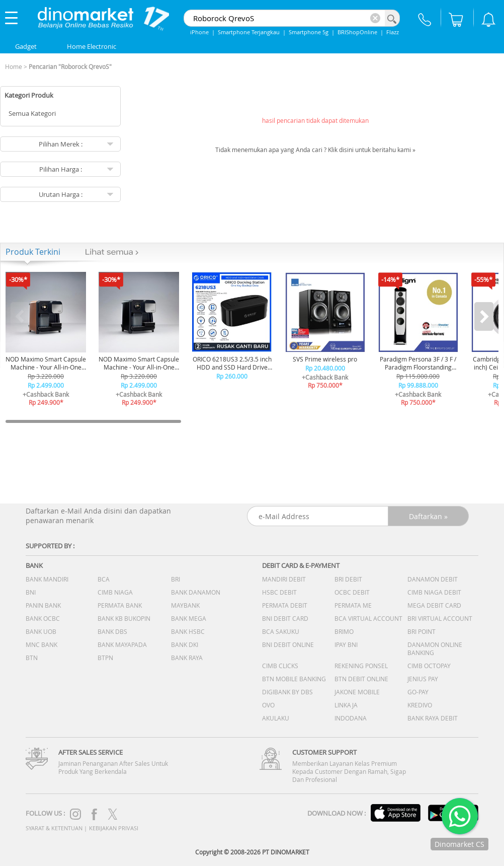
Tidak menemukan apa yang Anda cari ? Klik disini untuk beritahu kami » (315, 150)
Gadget (26, 46)
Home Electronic (92, 46)
